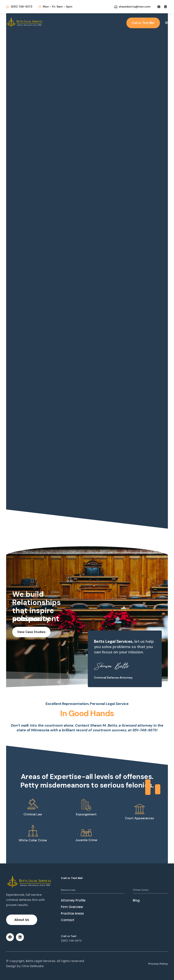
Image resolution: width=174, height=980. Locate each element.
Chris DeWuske (32, 966)
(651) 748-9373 (71, 941)
